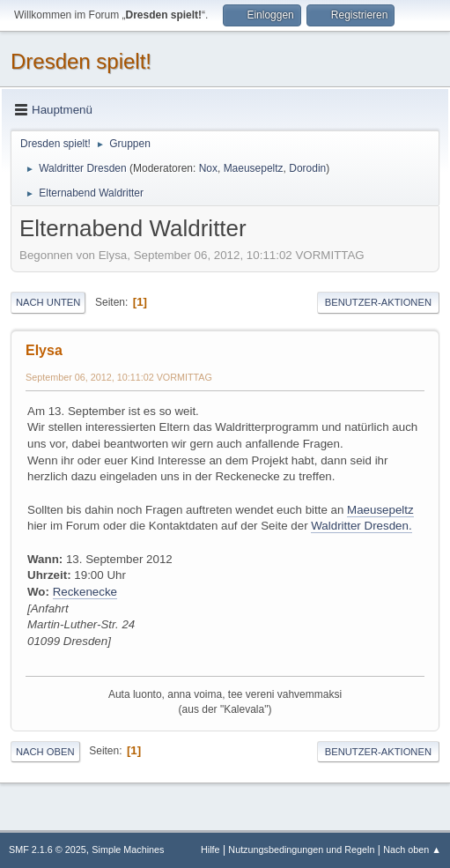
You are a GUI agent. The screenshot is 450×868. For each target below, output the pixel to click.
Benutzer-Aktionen (378, 302)
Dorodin (307, 168)
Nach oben (45, 752)
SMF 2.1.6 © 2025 (48, 849)
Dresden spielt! (81, 61)
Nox (208, 168)
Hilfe (210, 849)
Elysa (44, 350)
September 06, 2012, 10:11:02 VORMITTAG (119, 377)
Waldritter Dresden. (361, 526)
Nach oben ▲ (412, 849)
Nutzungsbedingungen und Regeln (301, 849)
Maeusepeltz (254, 168)
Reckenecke (85, 592)
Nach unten (48, 302)
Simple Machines (128, 849)
